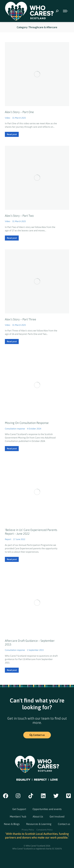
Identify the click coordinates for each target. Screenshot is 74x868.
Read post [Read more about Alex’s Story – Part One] (12, 134)
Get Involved (57, 816)
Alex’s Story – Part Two (19, 216)
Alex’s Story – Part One (19, 112)
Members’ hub (18, 816)
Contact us (64, 824)
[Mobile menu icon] (65, 11)
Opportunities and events (47, 809)
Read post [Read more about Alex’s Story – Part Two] (12, 238)
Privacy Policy (28, 830)
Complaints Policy (44, 830)
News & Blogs (12, 824)
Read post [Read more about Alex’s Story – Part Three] (12, 341)
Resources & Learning (39, 824)
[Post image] (37, 74)
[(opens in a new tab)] (37, 385)
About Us (38, 816)
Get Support (19, 809)
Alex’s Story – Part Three (20, 319)
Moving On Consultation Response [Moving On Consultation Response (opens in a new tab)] (27, 423)
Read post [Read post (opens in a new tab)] (12, 448)
